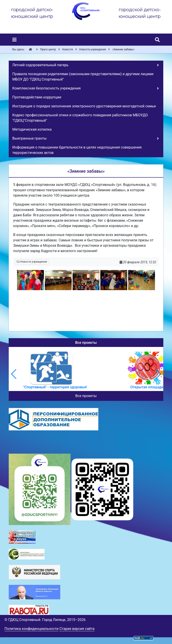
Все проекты (86, 396)
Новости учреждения (32, 262)
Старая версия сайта (77, 629)
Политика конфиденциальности (31, 629)
